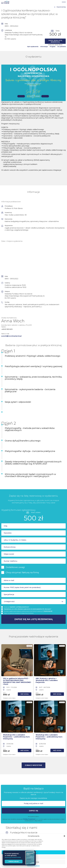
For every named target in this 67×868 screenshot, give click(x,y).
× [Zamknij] (34, 852)
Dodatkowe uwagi (15, 567)
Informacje (44, 47)
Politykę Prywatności (29, 818)
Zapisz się (34, 810)
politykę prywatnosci (23, 607)
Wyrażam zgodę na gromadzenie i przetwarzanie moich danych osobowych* (28, 611)
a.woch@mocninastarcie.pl (11, 336)
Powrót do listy (60, 7)
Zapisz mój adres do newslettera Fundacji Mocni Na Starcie (19, 613)
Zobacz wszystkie (33, 765)
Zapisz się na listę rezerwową (55, 41)
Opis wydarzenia (33, 47)
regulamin (13, 607)
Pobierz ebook (14, 861)
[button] (64, 836)
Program (53, 47)
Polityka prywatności (33, 866)
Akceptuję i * (17, 607)
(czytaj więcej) (48, 611)
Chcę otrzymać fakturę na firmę (22, 572)
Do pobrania (62, 47)
